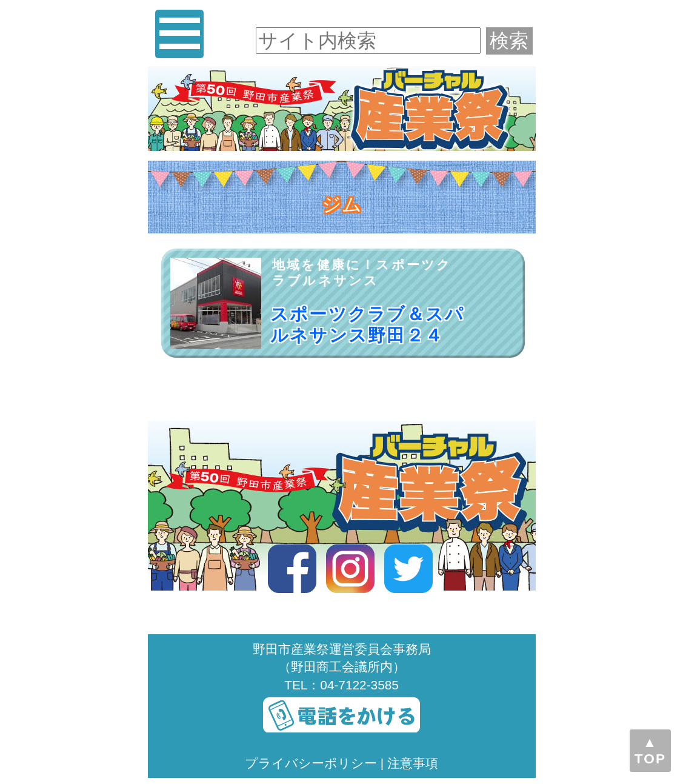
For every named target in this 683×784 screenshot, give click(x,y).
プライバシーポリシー (311, 763)
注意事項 (413, 763)
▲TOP (650, 750)
